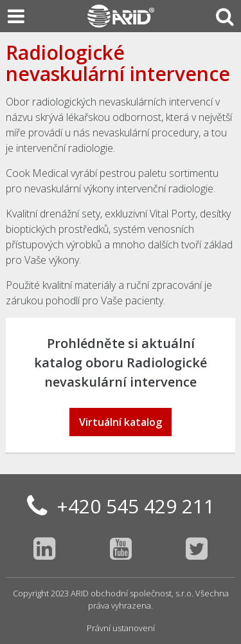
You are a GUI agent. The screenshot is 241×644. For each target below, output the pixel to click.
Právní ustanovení (121, 628)
